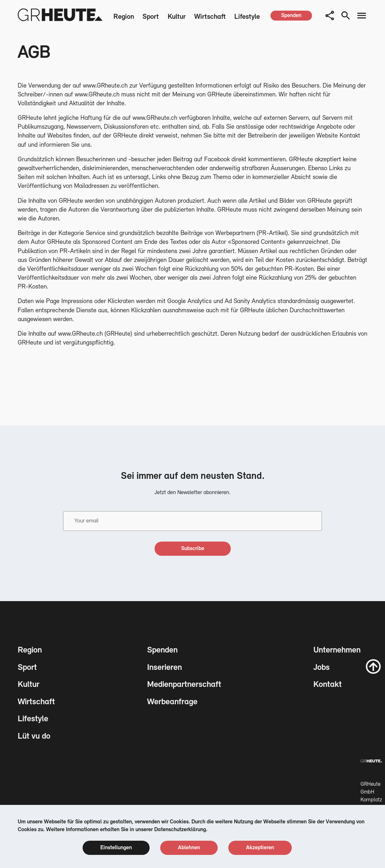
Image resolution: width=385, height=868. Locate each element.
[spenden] (291, 16)
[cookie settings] (116, 848)
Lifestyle (247, 17)
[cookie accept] (260, 848)
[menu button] (362, 16)
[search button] (346, 16)
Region (124, 17)
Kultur (177, 17)
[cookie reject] (189, 848)
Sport (151, 17)
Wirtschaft (210, 17)
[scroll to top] (373, 666)
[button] (330, 16)
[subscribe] (193, 549)
